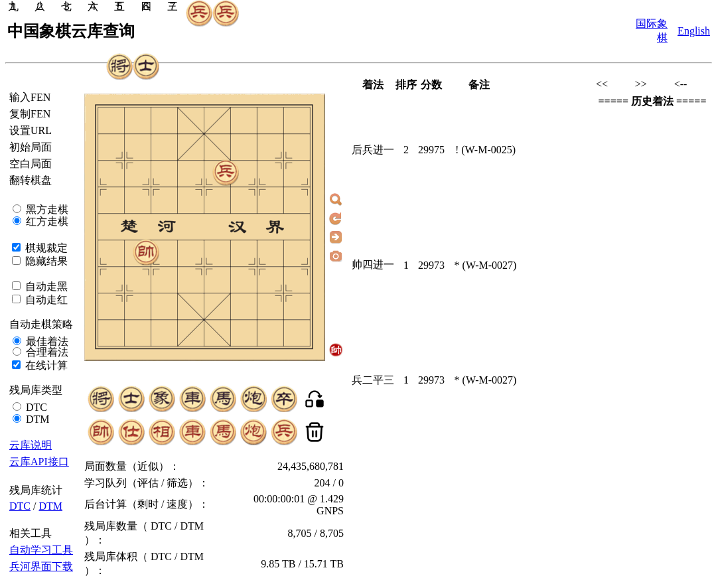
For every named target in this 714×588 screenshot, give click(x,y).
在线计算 (45, 365)
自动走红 (45, 300)
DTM (36, 419)
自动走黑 (45, 286)
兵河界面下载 (41, 566)
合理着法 (46, 352)
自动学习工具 (41, 550)
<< (602, 84)
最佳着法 (46, 341)
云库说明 (31, 445)
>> (641, 84)
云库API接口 (39, 462)
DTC (35, 407)
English (694, 31)
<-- (681, 84)
